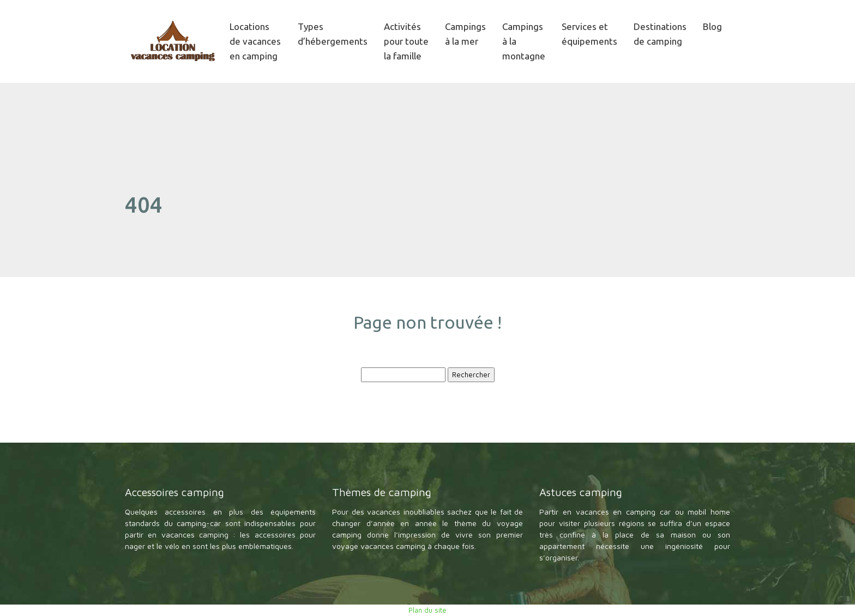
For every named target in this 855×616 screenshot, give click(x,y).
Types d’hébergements (333, 34)
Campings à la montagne (524, 41)
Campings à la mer (465, 34)
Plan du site (427, 610)
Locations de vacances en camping (255, 41)
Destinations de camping (660, 34)
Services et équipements (589, 34)
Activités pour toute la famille (406, 41)
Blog (712, 26)
